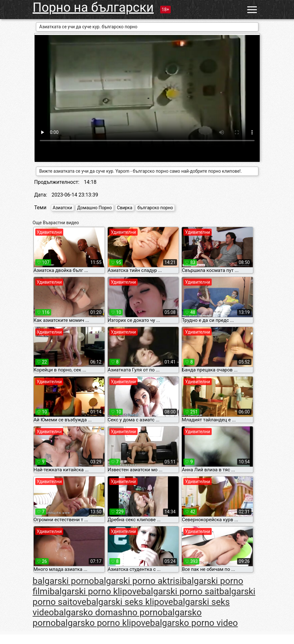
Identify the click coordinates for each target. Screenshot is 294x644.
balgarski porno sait (180, 591)
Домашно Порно (95, 208)
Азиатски (62, 208)
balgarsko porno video (194, 623)
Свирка (125, 208)
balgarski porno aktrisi (138, 581)
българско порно (155, 208)
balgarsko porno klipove (103, 623)
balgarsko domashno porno (108, 612)
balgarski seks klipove (130, 602)
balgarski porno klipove (95, 591)
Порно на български (93, 7)
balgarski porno (63, 581)
